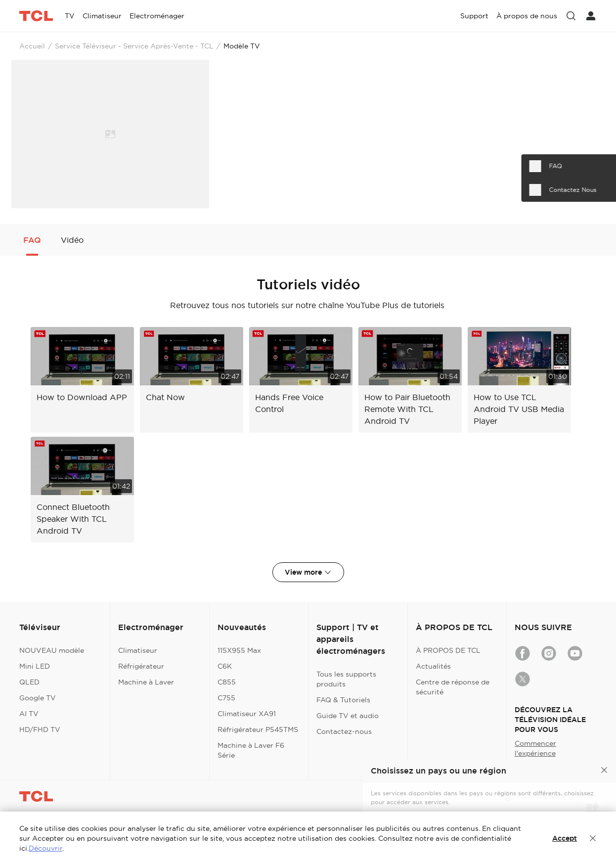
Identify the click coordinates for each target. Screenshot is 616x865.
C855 (227, 682)
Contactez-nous (344, 731)
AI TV (29, 714)
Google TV (38, 698)
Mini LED (35, 666)
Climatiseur (138, 650)
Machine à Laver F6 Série (251, 750)
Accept (565, 838)
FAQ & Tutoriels (343, 700)
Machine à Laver (146, 682)
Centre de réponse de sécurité (453, 687)
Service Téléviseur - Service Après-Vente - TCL (134, 46)
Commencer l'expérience (535, 748)
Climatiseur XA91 (247, 714)
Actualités (433, 666)
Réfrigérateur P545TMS (258, 729)
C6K (225, 666)
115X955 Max (239, 650)
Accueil (32, 46)
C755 (226, 698)
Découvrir (45, 848)
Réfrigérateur (141, 666)
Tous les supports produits (346, 679)
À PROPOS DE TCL (448, 650)
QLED (29, 682)
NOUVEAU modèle (52, 650)
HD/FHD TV (40, 729)
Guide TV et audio (348, 716)
